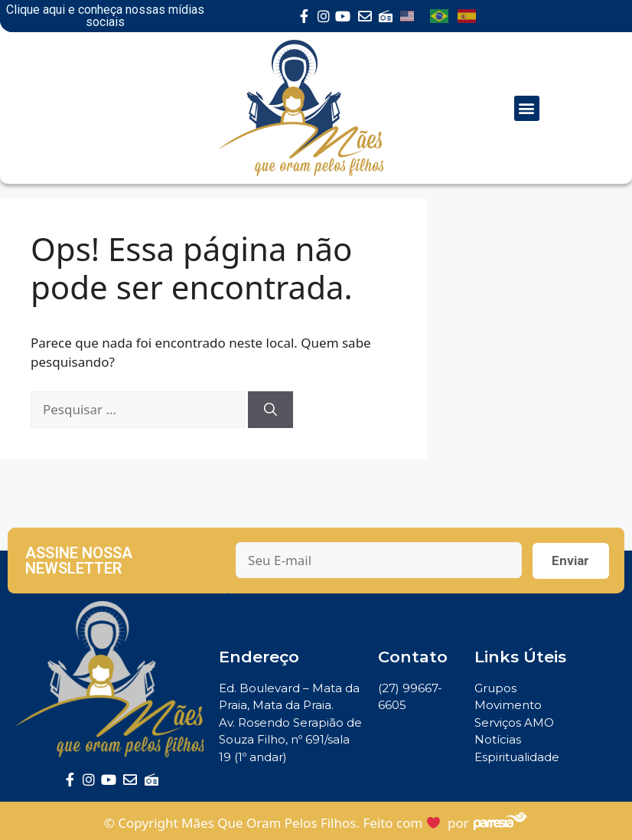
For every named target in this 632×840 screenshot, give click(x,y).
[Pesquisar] (270, 410)
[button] (527, 108)
